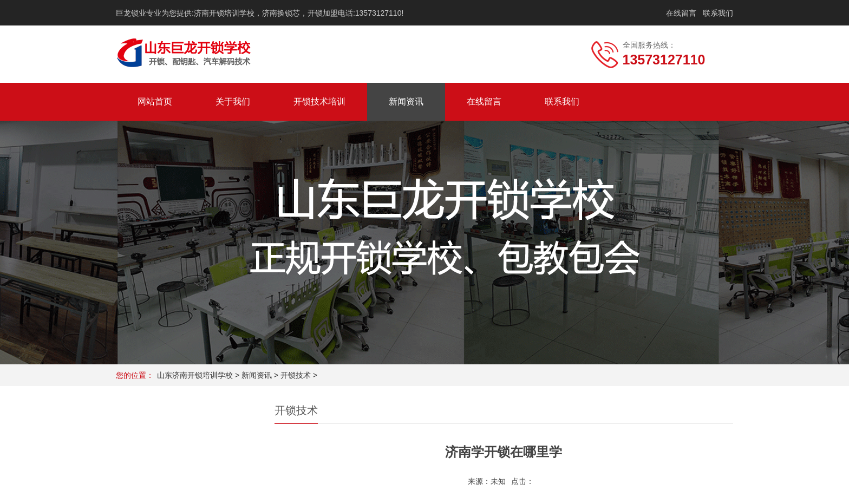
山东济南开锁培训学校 (195, 375)
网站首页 (155, 102)
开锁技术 (296, 375)
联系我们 (718, 13)
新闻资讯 (406, 102)
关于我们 (233, 102)
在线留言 (681, 13)
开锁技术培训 (319, 102)
